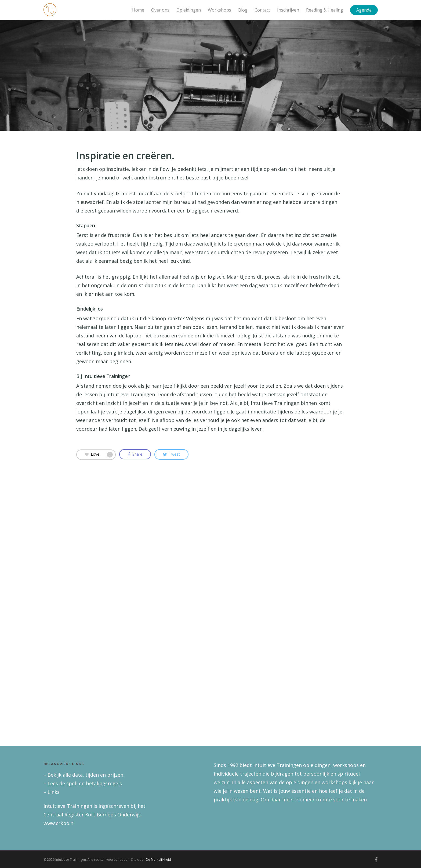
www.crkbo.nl (59, 823)
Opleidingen (189, 10)
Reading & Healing (325, 10)
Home (138, 10)
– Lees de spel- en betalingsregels (83, 783)
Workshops (219, 10)
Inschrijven (288, 10)
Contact (262, 10)
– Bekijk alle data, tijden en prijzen (83, 775)
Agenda (364, 10)
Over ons (160, 10)
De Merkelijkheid (158, 860)
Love (99, 454)
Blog (243, 10)
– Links (52, 792)
